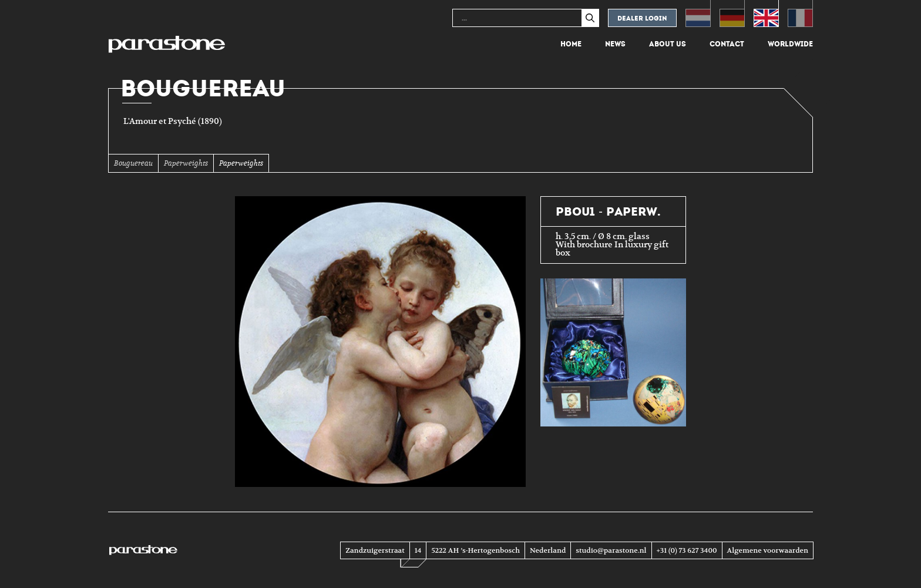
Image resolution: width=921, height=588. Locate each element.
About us (668, 44)
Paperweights (186, 163)
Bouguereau (133, 163)
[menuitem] (698, 14)
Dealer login (642, 19)
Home (571, 44)
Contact (727, 44)
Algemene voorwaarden (768, 550)
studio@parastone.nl (611, 550)
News (615, 44)
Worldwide (790, 44)
